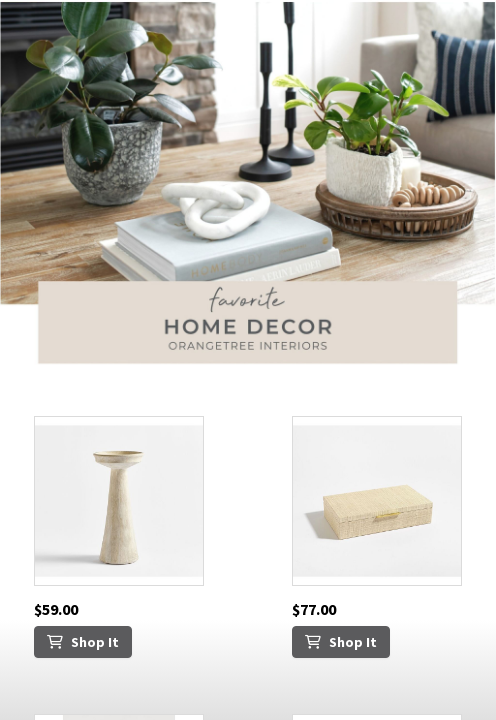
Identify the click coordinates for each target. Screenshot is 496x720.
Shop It (83, 642)
